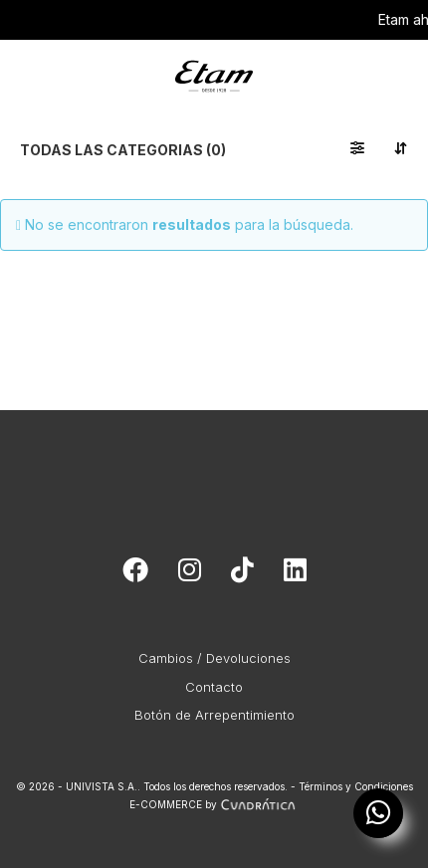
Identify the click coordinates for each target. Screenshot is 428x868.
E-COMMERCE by (214, 804)
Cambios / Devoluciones (214, 658)
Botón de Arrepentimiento (214, 715)
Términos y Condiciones (356, 786)
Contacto (214, 687)
